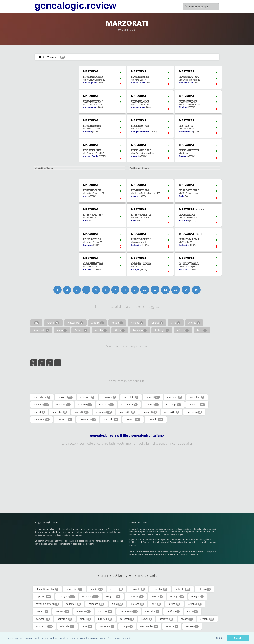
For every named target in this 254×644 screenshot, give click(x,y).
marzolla (41, 405)
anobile (96, 589)
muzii (193, 611)
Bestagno (184, 270)
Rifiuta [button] (220, 638)
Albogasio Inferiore (140, 132)
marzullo (156, 419)
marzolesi (109, 397)
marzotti (82, 412)
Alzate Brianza (186, 132)
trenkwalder (149, 626)
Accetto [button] (238, 638)
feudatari (74, 604)
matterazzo (129, 611)
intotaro (137, 604)
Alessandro (75, 323)
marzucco (65, 419)
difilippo (177, 597)
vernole (192, 626)
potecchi (127, 619)
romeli (147, 619)
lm (41, 363)
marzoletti (131, 397)
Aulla (181, 196)
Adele (202, 330)
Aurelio (101, 330)
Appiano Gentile (91, 156)
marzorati (197, 405)
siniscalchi (44, 626)
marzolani (87, 397)
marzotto (104, 412)
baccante (138, 589)
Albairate (183, 107)
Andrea (194, 323)
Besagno (135, 270)
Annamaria (41, 330)
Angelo (53, 323)
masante (84, 611)
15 (196, 290)
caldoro (204, 589)
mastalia (105, 611)
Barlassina (136, 245)
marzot (39, 412)
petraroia (65, 619)
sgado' (187, 619)
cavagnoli (67, 597)
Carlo (62, 330)
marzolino (197, 397)
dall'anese (136, 597)
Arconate (135, 156)
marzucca (194, 412)
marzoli (153, 397)
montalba (152, 611)
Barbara (81, 330)
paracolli (43, 619)
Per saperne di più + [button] (119, 638)
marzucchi (42, 419)
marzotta (60, 412)
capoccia (44, 597)
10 (145, 290)
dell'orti (157, 597)
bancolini (160, 589)
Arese (86, 196)
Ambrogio (162, 330)
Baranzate (184, 221)
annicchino (74, 589)
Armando (140, 330)
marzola (65, 397)
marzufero (88, 419)
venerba (172, 626)
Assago (135, 196)
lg (33, 363)
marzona (107, 405)
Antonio (98, 323)
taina (87, 626)
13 (176, 290)
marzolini (175, 397)
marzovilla (127, 412)
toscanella (107, 626)
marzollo (63, 405)
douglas (198, 597)
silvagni (207, 619)
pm (50, 363)
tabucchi (67, 626)
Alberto (157, 323)
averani (117, 589)
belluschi (183, 589)
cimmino (91, 597)
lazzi (156, 604)
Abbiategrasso (90, 83)
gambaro (96, 604)
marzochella (42, 397)
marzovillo (172, 412)
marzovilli (150, 412)
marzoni (152, 405)
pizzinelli (105, 619)
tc (57, 363)
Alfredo (183, 330)
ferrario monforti (47, 604)
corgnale (113, 597)
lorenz (174, 604)
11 (155, 290)
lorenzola (195, 604)
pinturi (85, 619)
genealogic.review (75, 6)
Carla (176, 323)
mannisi (62, 611)
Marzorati (52, 57)
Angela (117, 323)
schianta (167, 619)
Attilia (120, 330)
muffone (173, 611)
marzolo (85, 405)
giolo (117, 604)
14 (186, 290)
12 (165, 290)
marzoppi (174, 405)
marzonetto (129, 405)
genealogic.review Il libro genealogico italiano (127, 435)
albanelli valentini (47, 589)
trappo (127, 626)
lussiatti (42, 611)
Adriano (137, 323)
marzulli (133, 419)
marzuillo (111, 419)
